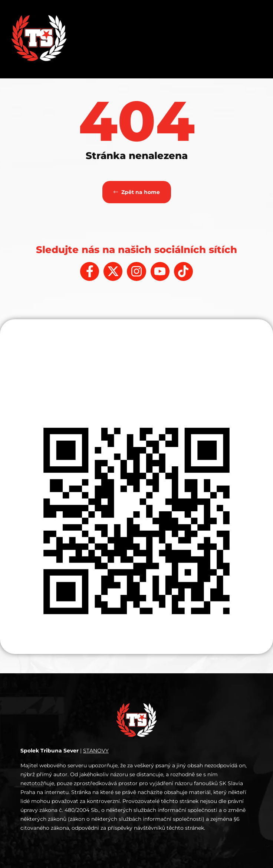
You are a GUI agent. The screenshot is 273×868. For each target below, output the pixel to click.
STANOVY (96, 751)
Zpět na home (137, 192)
